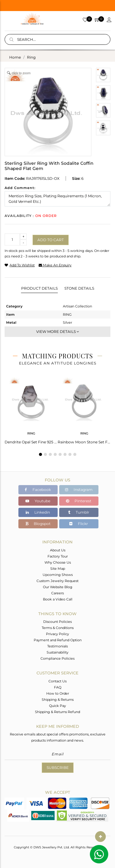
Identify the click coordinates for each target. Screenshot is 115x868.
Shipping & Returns (58, 700)
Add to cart (51, 240)
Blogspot (38, 524)
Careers (57, 593)
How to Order (58, 693)
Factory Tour (58, 556)
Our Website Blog (58, 587)
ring (31, 57)
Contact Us (57, 681)
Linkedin (38, 512)
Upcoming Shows (58, 575)
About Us (58, 550)
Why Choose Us (58, 562)
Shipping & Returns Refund (57, 712)
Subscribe (58, 768)
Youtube (38, 501)
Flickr (79, 524)
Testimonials (57, 646)
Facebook (38, 490)
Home (15, 57)
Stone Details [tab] (79, 288)
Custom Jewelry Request (57, 581)
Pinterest (79, 501)
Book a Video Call (58, 599)
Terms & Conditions (58, 628)
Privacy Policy (57, 634)
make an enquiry (55, 265)
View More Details (58, 332)
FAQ (58, 687)
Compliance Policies (57, 658)
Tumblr (79, 512)
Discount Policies (57, 622)
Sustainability (57, 652)
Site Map (58, 569)
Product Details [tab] (39, 288)
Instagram (79, 490)
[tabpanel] (31, 409)
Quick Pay (57, 706)
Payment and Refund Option (58, 640)
